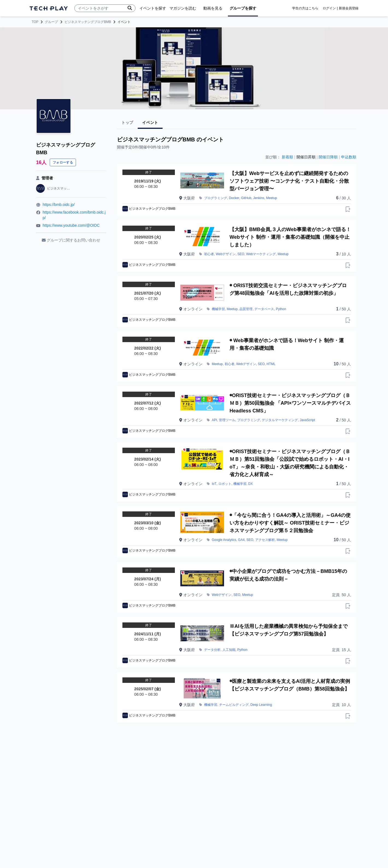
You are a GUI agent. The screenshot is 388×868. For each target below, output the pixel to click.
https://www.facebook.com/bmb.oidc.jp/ (74, 215)
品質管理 (246, 309)
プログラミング (216, 198)
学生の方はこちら (305, 8)
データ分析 (212, 650)
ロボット (225, 484)
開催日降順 (328, 157)
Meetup (272, 198)
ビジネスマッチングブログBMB (88, 22)
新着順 (287, 157)
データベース (264, 309)
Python (281, 309)
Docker (234, 198)
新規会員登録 (349, 8)
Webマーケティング (261, 254)
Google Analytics (224, 540)
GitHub (246, 198)
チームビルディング (234, 705)
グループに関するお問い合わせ (71, 240)
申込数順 (349, 157)
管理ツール (227, 420)
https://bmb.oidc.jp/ (59, 205)
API (214, 420)
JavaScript (307, 420)
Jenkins (259, 198)
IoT (214, 484)
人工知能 (229, 650)
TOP (35, 22)
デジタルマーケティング (280, 420)
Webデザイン (226, 254)
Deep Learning (261, 705)
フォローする (63, 162)
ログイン (329, 8)
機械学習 (218, 309)
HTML (271, 364)
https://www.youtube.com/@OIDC (71, 225)
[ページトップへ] (49, 8)
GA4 (241, 540)
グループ (51, 22)
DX (250, 484)
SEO (241, 254)
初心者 (209, 254)
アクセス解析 (265, 540)
